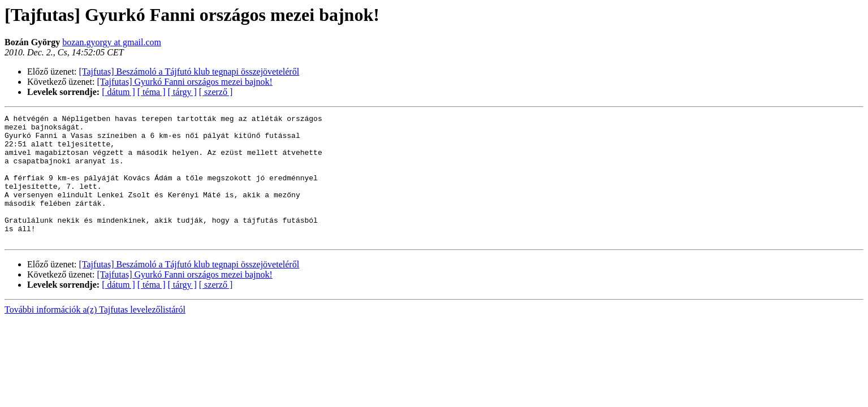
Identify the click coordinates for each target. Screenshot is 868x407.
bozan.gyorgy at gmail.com (112, 42)
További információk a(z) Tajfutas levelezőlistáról (95, 335)
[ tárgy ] (182, 92)
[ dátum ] (118, 92)
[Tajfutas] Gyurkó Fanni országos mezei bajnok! (185, 82)
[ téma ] (152, 92)
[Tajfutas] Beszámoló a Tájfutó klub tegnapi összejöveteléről (189, 72)
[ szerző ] (216, 92)
